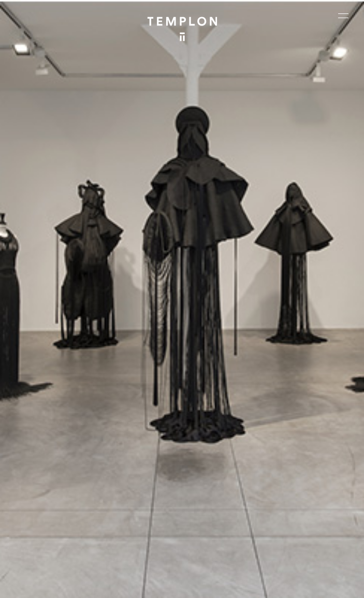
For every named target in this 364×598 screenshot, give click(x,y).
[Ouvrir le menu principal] (343, 16)
